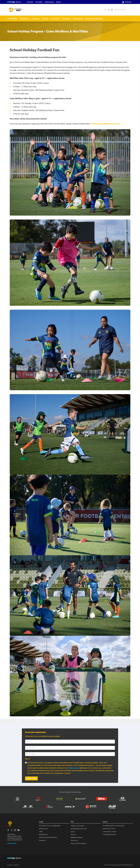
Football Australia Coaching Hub (113, 826)
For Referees (66, 19)
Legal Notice (17, 865)
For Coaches (55, 19)
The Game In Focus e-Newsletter (50, 826)
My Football (30, 2)
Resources (74, 840)
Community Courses (109, 832)
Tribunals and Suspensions (48, 837)
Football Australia (49, 2)
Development (78, 19)
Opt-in (27, 759)
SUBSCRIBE (31, 778)
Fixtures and (78, 826)
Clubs (41, 832)
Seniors (73, 835)
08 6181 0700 (12, 843)
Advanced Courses (109, 829)
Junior (73, 832)
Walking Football (76, 837)
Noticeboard (43, 829)
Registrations (43, 834)
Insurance (42, 840)
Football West (12, 19)
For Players (36, 19)
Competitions (24, 19)
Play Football (39, 2)
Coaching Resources (109, 834)
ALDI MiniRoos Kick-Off (79, 829)
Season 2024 (79, 843)
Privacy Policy (74, 768)
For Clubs (45, 19)
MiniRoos (59, 2)
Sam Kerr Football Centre (94, 19)
